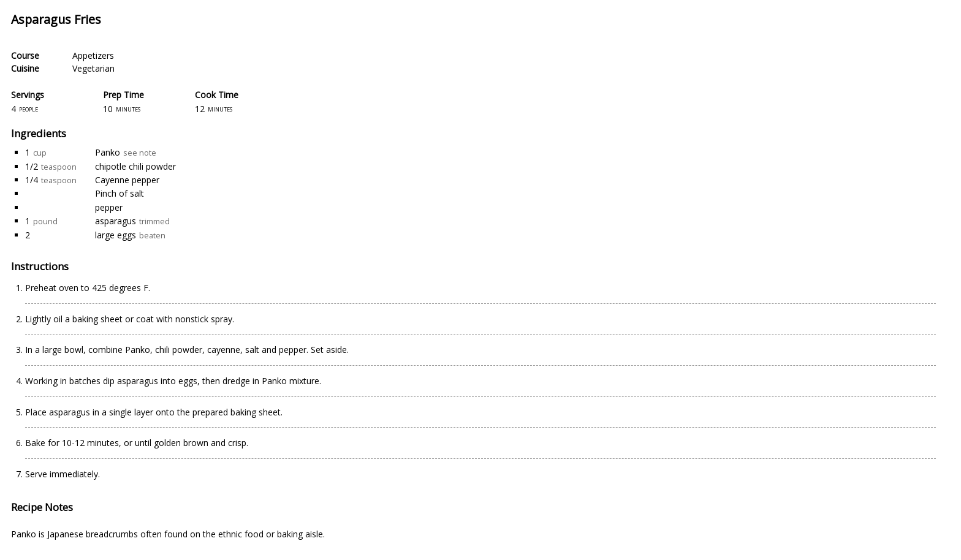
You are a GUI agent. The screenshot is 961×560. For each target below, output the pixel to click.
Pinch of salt (120, 193)
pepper (109, 207)
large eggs (116, 235)
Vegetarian (93, 68)
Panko (108, 152)
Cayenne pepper (127, 180)
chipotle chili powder (135, 166)
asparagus (116, 221)
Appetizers (93, 55)
